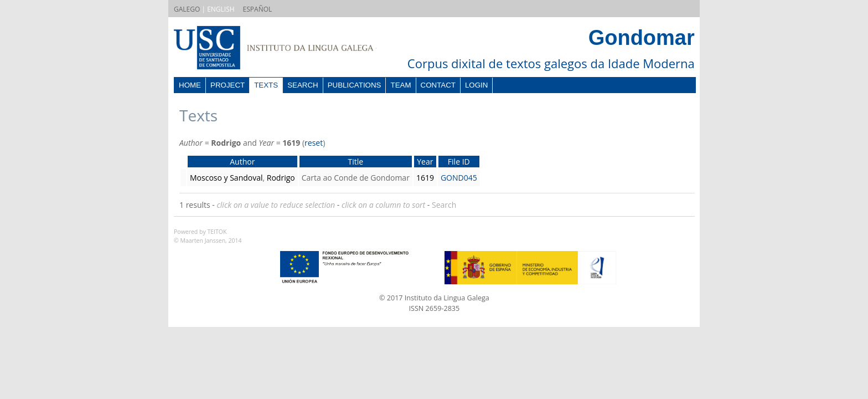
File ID (459, 162)
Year (425, 162)
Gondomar (642, 38)
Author (242, 162)
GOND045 (459, 178)
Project (228, 85)
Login (476, 85)
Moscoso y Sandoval (226, 178)
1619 (425, 178)
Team (401, 85)
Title (355, 162)
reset (314, 143)
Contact (438, 85)
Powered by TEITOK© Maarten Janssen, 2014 (208, 236)
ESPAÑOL (258, 9)
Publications (355, 85)
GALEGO (187, 9)
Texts (266, 85)
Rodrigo (281, 178)
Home (190, 85)
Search (303, 85)
